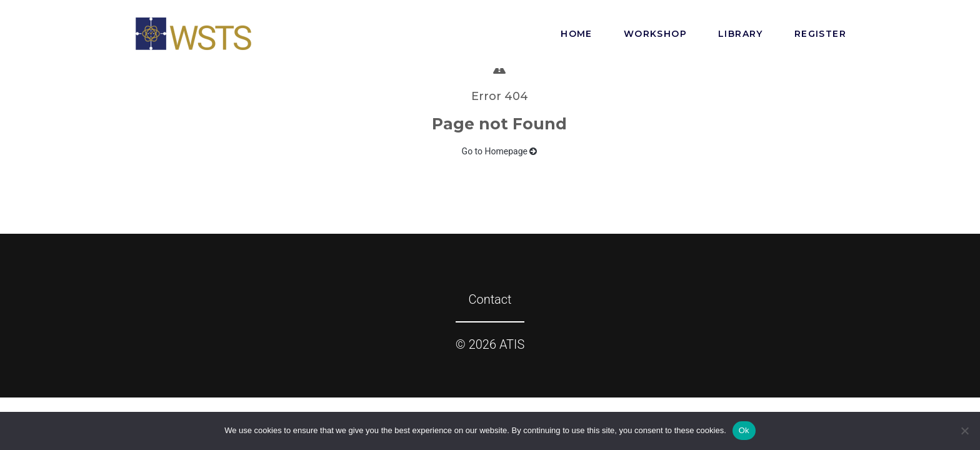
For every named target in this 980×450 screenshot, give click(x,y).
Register (820, 34)
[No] (964, 431)
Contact (490, 299)
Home (577, 34)
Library (741, 34)
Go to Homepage (500, 151)
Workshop (655, 34)
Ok (744, 430)
